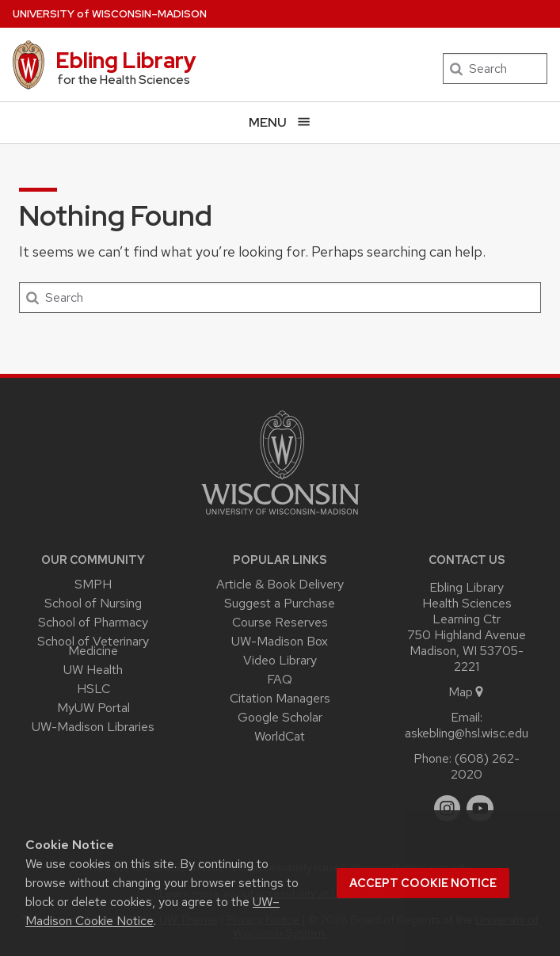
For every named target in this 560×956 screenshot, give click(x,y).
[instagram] (448, 809)
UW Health (93, 670)
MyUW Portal (93, 708)
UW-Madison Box (280, 641)
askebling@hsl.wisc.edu (467, 733)
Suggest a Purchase (280, 603)
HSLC (93, 689)
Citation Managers (280, 698)
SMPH (93, 584)
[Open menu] (280, 122)
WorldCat (280, 736)
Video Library (280, 660)
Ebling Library (126, 60)
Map (467, 692)
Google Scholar (280, 717)
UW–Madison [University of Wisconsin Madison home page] (110, 14)
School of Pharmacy (93, 622)
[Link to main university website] (280, 518)
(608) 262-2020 (485, 766)
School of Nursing (93, 603)
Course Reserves (280, 622)
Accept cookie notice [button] (423, 883)
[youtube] (480, 809)
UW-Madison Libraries (93, 727)
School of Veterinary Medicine (93, 646)
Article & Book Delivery (280, 584)
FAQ (280, 679)
